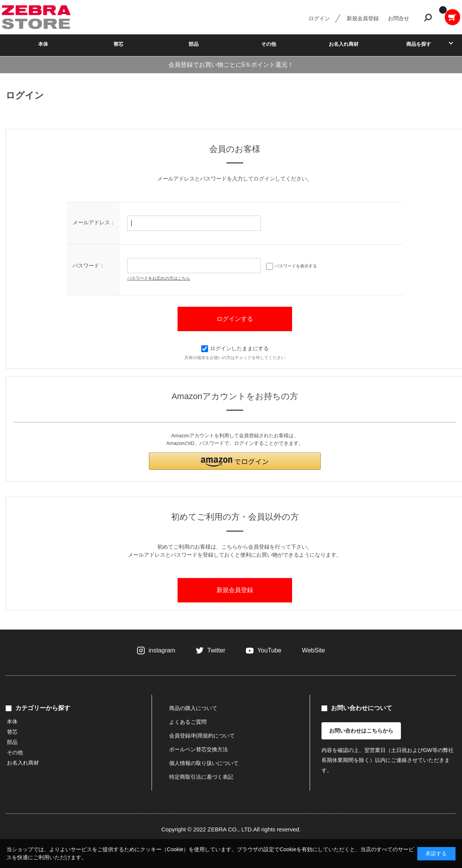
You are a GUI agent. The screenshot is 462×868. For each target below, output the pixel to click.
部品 (194, 44)
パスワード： (89, 266)
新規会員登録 (363, 18)
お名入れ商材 (344, 44)
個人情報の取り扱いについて (204, 763)
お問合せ (399, 18)
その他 (269, 44)
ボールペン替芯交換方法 (199, 749)
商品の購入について (193, 708)
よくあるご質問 (188, 722)
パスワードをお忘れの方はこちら (159, 278)
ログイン (319, 18)
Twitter (216, 650)
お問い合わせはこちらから (361, 731)
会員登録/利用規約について (202, 736)
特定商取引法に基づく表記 (201, 777)
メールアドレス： (94, 222)
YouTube (269, 650)
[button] (235, 461)
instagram (162, 650)
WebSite (313, 650)
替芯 (118, 44)
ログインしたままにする (235, 348)
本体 (43, 44)
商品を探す (419, 44)
